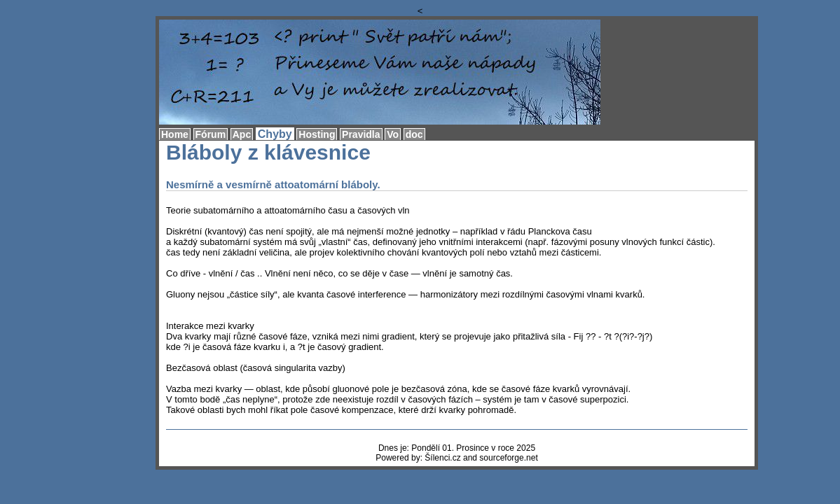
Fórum (211, 134)
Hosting (317, 134)
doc (414, 134)
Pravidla (361, 134)
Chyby (275, 134)
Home (175, 134)
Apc (242, 134)
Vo (393, 134)
